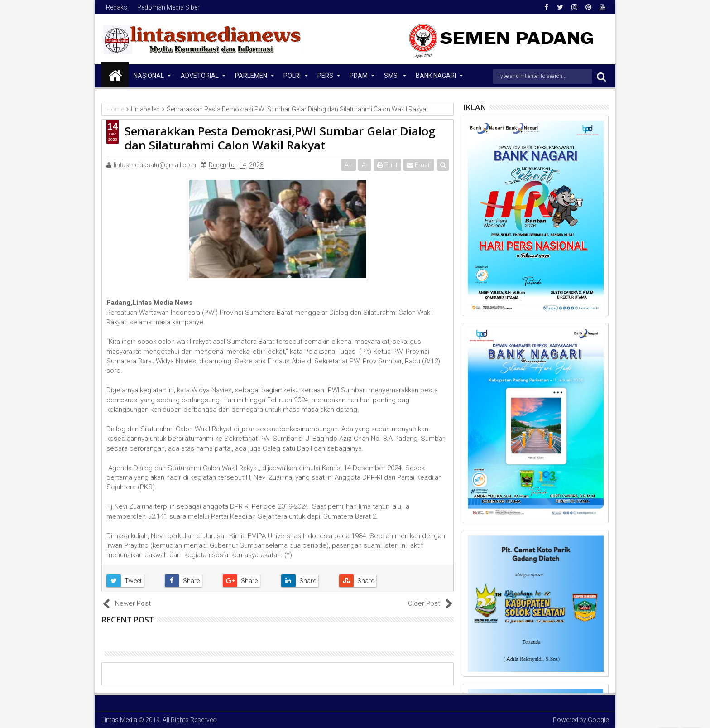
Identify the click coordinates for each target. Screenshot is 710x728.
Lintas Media (119, 720)
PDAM (359, 76)
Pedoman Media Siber (168, 7)
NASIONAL (149, 76)
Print (387, 165)
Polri (292, 76)
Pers (325, 76)
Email (419, 165)
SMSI (391, 76)
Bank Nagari (436, 76)
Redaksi (117, 7)
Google (598, 720)
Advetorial (200, 76)
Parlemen (251, 76)
